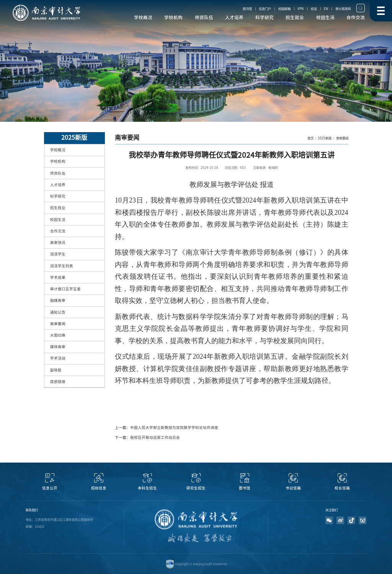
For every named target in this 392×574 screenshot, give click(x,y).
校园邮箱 (284, 9)
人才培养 (234, 17)
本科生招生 (147, 488)
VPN (301, 9)
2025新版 (325, 138)
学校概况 (143, 17)
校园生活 (325, 17)
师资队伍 (204, 17)
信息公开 (50, 488)
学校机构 (173, 17)
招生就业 (295, 17)
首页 (310, 138)
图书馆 (247, 9)
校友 (314, 9)
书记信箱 (293, 488)
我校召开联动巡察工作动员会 (155, 437)
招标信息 (99, 488)
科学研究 (265, 17)
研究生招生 (196, 488)
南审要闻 (342, 138)
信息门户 (265, 9)
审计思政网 (343, 9)
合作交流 (356, 17)
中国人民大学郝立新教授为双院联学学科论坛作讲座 (174, 428)
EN (326, 9)
